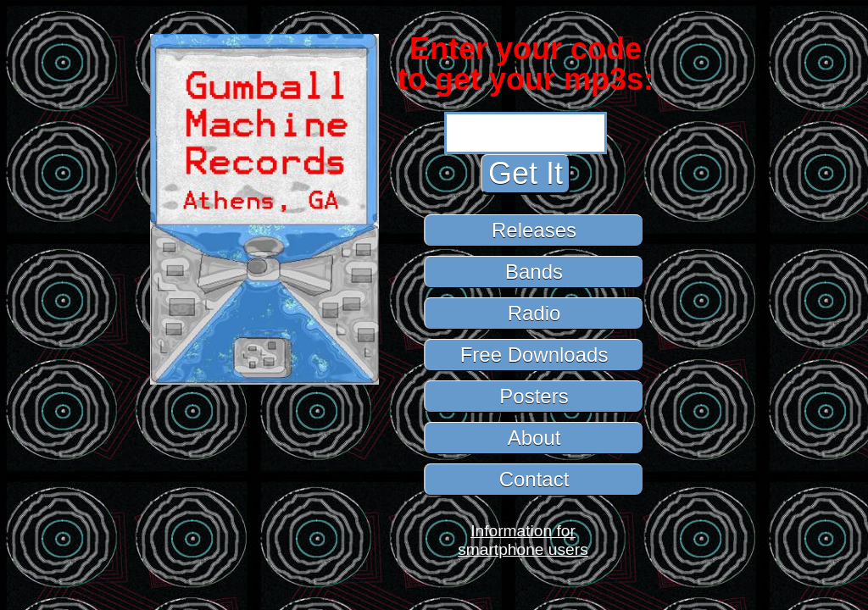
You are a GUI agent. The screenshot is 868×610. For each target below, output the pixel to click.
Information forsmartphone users (523, 540)
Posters (534, 396)
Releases (534, 230)
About (534, 438)
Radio (534, 313)
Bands (534, 272)
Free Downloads (534, 355)
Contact (534, 479)
